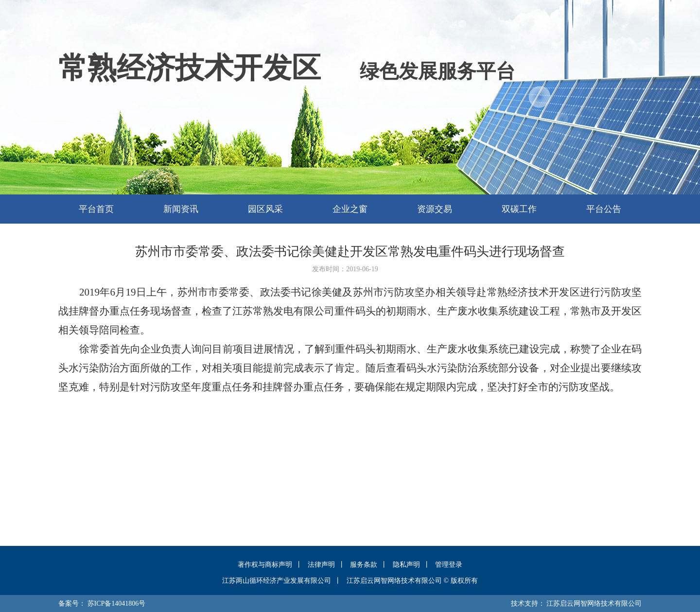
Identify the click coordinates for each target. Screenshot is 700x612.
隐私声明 (406, 565)
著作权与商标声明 (265, 565)
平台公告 (604, 209)
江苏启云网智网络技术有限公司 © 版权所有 (412, 581)
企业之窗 (350, 209)
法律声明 (321, 565)
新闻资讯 (181, 209)
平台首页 (96, 209)
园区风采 (265, 209)
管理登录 (449, 565)
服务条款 (364, 565)
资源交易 (435, 209)
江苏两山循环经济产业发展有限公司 (277, 581)
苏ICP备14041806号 (117, 603)
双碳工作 (519, 209)
